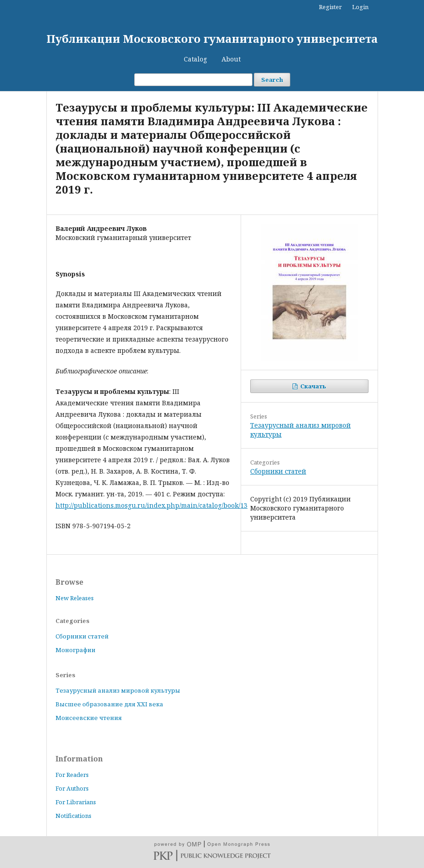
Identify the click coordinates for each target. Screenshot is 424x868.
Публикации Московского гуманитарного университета (212, 38)
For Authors (72, 788)
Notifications (73, 816)
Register (330, 7)
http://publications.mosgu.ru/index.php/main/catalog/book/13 (151, 505)
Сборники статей (278, 471)
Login (360, 7)
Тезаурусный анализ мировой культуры (118, 690)
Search (272, 80)
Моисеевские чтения (89, 718)
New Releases (75, 598)
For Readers (72, 775)
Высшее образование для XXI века (109, 704)
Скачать (313, 386)
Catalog (195, 59)
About (231, 59)
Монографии (76, 650)
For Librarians (76, 802)
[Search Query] (193, 80)
